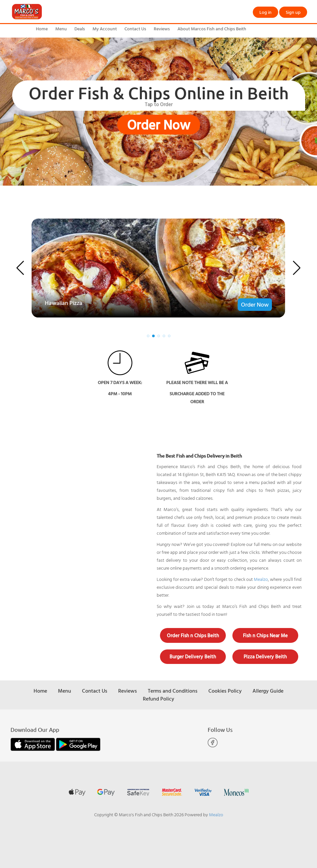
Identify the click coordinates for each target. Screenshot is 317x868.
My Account (105, 29)
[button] (20, 268)
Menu (61, 29)
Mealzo (261, 579)
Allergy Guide (268, 691)
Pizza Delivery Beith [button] (265, 657)
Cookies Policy (225, 691)
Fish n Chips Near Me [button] (265, 635)
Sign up (293, 12)
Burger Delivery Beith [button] (193, 657)
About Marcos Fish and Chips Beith (212, 29)
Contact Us (135, 29)
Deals (80, 29)
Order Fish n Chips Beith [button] (193, 635)
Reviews (162, 29)
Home (42, 29)
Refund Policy (158, 699)
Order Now (159, 125)
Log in (265, 12)
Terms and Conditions (173, 691)
